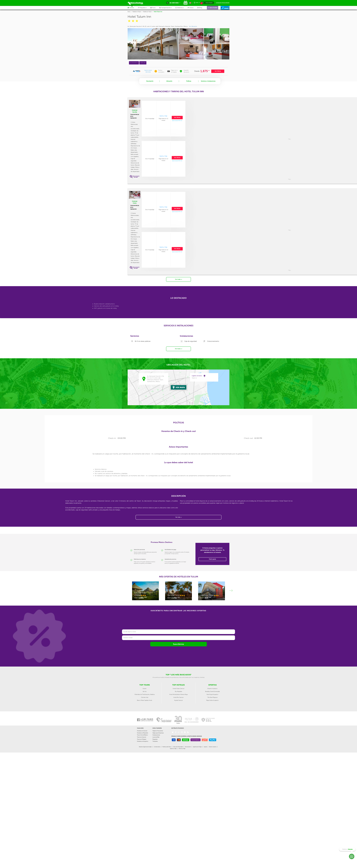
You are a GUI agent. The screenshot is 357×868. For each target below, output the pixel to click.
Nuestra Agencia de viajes (145, 746)
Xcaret (145, 688)
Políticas (189, 81)
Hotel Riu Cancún (178, 697)
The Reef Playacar (212, 697)
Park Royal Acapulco (212, 694)
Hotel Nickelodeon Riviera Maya (178, 694)
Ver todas (179, 279)
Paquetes (155, 739)
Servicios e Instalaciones (208, 81)
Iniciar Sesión (209, 3)
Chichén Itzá (145, 697)
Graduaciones (156, 735)
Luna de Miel (156, 737)
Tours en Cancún (142, 737)
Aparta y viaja (173, 748)
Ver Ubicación (193, 26)
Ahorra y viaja (182, 748)
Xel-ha (145, 691)
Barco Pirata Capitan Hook (145, 700)
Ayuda (205, 746)
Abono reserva (213, 746)
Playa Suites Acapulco (212, 700)
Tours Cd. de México (142, 735)
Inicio (129, 12)
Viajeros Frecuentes (158, 730)
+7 (226, 51)
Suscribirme (178, 644)
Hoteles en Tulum (137, 12)
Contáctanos (157, 746)
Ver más (178, 517)
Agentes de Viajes (197, 746)
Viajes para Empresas (158, 732)
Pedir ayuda (212, 559)
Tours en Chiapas (142, 739)
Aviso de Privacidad (178, 746)
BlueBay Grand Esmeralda (212, 691)
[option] (164, 159)
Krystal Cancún (178, 700)
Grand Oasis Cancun (178, 688)
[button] (167, 8)
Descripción (150, 81)
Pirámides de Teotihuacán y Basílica (145, 694)
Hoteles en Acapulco (143, 741)
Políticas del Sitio (167, 746)
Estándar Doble (135, 202)
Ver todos (179, 348)
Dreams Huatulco (212, 688)
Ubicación (169, 81)
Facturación (188, 746)
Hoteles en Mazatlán (143, 732)
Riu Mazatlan (178, 691)
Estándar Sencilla (135, 111)
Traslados (155, 741)
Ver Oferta (218, 71)
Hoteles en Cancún (142, 730)
